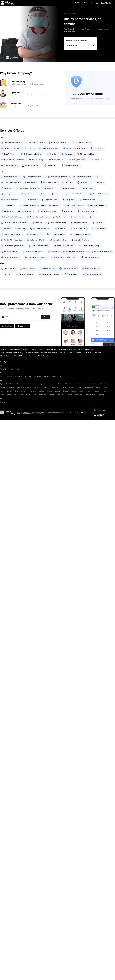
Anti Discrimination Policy (86, 349)
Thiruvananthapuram (39, 395)
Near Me (71, 353)
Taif (60, 376)
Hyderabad (55, 387)
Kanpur (98, 387)
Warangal (102, 395)
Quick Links (97, 353)
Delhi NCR (21, 387)
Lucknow (24, 391)
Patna (88, 391)
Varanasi (69, 395)
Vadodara (60, 395)
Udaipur (52, 395)
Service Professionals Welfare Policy (11, 353)
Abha (2, 376)
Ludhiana (33, 391)
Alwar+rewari (21, 384)
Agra (1, 384)
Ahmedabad (10, 384)
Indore (64, 387)
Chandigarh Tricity (83, 384)
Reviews (62, 353)
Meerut (49, 391)
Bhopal (60, 384)
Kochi (2, 391)
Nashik (81, 391)
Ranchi (21, 395)
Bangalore (51, 384)
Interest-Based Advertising (67, 349)
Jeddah (46, 376)
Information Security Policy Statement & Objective (41, 353)
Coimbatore (104, 384)
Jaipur (80, 387)
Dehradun (11, 387)
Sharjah (19, 369)
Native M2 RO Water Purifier (43, 356)
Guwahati (37, 387)
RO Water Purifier (5, 356)
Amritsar (31, 384)
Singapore (3, 402)
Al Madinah (19, 376)
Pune (104, 391)
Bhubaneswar (70, 384)
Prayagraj (97, 391)
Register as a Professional (83, 3)
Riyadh (54, 376)
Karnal (106, 387)
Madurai (41, 391)
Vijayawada (79, 395)
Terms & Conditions (38, 349)
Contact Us (87, 353)
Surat (28, 395)
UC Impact (26, 349)
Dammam (38, 376)
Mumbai (57, 391)
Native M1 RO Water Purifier (22, 356)
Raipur (2, 395)
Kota (16, 391)
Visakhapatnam (91, 395)
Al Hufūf (9, 376)
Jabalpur (72, 387)
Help (97, 3)
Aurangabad (41, 384)
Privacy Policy (52, 349)
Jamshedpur (89, 387)
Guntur (29, 387)
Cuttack (2, 387)
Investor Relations (14, 349)
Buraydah (28, 376)
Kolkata (9, 391)
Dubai (12, 369)
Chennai (94, 384)
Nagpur (74, 391)
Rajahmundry (11, 395)
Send (46, 317)
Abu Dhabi (3, 369)
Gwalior (46, 387)
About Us (3, 349)
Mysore (66, 391)
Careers (78, 353)
